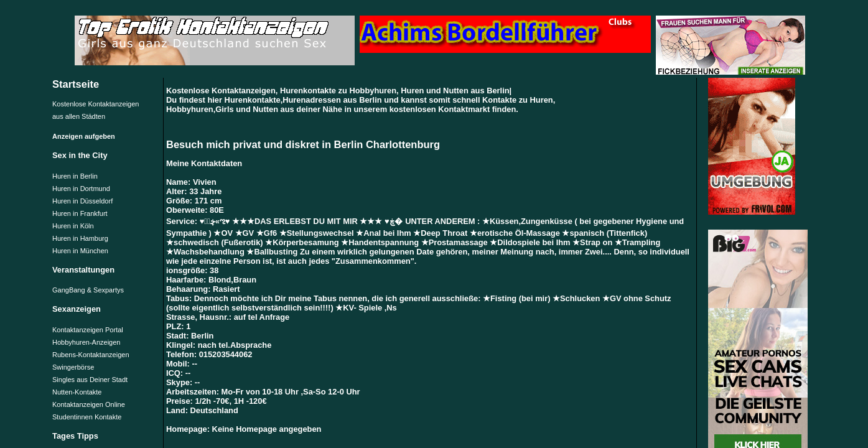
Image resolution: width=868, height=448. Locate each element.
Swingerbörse (73, 367)
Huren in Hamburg (80, 238)
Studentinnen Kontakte (87, 417)
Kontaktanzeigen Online (89, 404)
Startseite (76, 84)
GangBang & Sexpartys (88, 290)
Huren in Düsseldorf (82, 201)
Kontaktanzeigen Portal (88, 330)
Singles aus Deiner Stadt (90, 380)
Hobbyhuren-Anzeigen (86, 342)
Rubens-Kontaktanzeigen (91, 355)
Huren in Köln (73, 226)
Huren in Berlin (75, 176)
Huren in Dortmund (81, 189)
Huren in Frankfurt (80, 213)
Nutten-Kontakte (77, 392)
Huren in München (80, 251)
